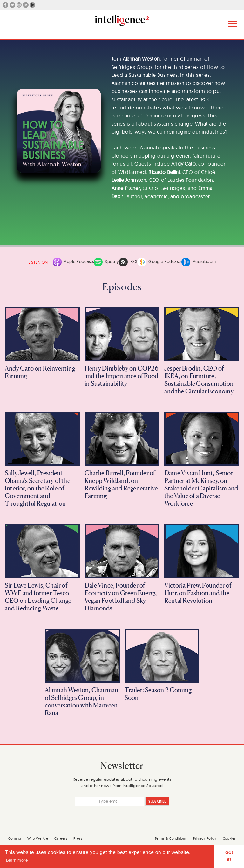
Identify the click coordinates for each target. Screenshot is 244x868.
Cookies (229, 838)
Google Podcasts (159, 262)
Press (78, 838)
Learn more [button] (17, 860)
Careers (61, 838)
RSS (128, 262)
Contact (15, 838)
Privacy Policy (205, 838)
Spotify (106, 262)
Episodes (122, 287)
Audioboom (199, 262)
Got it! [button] (229, 856)
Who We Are (38, 838)
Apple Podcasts (73, 262)
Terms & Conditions (171, 838)
